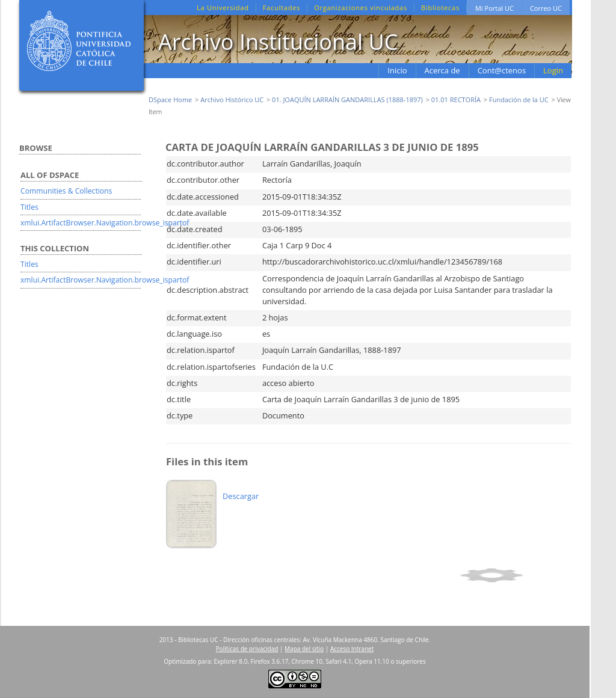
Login (553, 70)
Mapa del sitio (304, 649)
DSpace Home (170, 99)
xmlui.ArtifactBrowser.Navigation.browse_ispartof (105, 223)
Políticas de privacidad (247, 649)
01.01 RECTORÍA (456, 99)
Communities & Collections (66, 191)
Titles (29, 207)
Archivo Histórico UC (232, 99)
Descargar (241, 496)
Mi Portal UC (494, 8)
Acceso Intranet (352, 649)
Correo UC (546, 8)
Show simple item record (513, 575)
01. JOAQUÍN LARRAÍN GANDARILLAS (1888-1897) (347, 99)
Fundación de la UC (519, 99)
